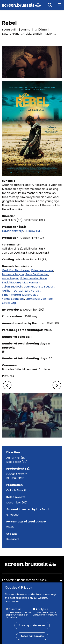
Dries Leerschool (42, 270)
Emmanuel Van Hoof (39, 299)
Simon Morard (11, 295)
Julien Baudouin (12, 287)
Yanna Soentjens (13, 299)
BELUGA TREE (33, 231)
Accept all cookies (32, 636)
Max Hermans (32, 283)
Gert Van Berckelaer (16, 270)
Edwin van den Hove (34, 278)
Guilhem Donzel (13, 291)
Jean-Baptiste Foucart (39, 287)
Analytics (42, 609)
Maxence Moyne (13, 274)
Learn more (12, 601)
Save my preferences (32, 625)
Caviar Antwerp (13, 231)
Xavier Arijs (9, 303)
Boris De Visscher (37, 274)
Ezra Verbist (33, 291)
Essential (15, 609)
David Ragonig (12, 283)
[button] (7, 385)
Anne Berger (10, 278)
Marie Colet (30, 295)
